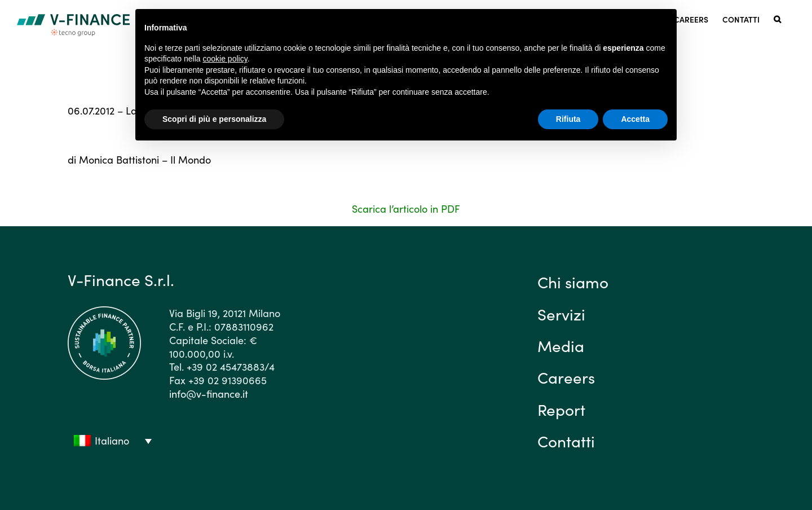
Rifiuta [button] (568, 119)
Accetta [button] (635, 119)
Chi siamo (573, 282)
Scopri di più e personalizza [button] (214, 119)
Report (561, 409)
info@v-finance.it (209, 394)
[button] (777, 18)
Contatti (566, 441)
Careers (566, 377)
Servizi (561, 314)
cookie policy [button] (225, 59)
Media (561, 345)
